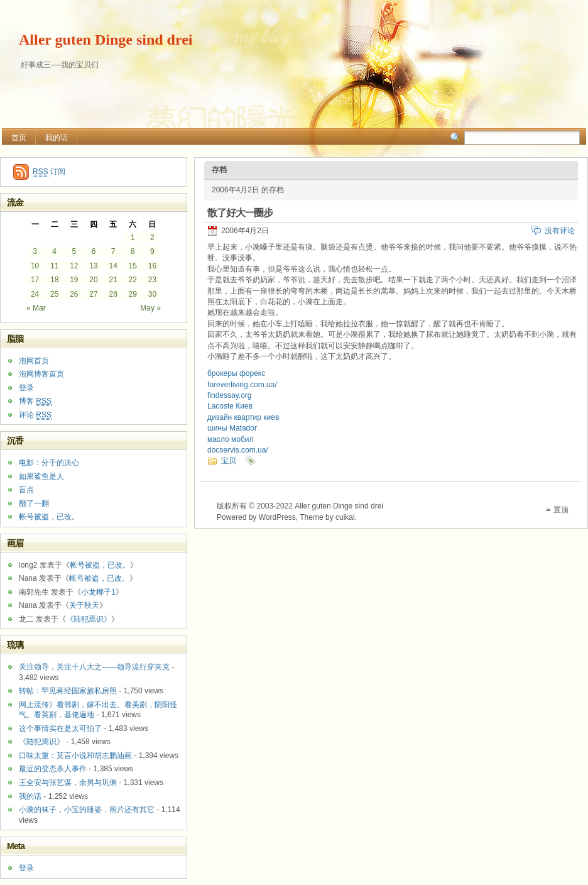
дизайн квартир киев (243, 417)
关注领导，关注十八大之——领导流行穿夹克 (94, 667)
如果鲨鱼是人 (41, 476)
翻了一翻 (34, 503)
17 (35, 280)
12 (74, 266)
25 (54, 294)
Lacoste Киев (230, 406)
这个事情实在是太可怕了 (60, 728)
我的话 (57, 138)
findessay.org (229, 395)
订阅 (49, 172)
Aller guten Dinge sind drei (106, 40)
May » (150, 308)
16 (152, 266)
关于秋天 (84, 605)
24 (35, 294)
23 (152, 280)
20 (93, 280)
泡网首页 (34, 361)
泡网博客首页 (41, 374)
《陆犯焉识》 (89, 619)
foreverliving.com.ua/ (242, 385)
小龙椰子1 (98, 592)
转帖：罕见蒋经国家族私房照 (68, 691)
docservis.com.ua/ (238, 450)
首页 (19, 138)
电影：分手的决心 (49, 463)
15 (133, 266)
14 (113, 266)
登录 (26, 388)
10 (35, 266)
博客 (35, 401)
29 (133, 294)
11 (54, 266)
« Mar (36, 308)
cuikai (345, 517)
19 (74, 280)
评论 (35, 415)
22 (133, 280)
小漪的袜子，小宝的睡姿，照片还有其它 (87, 810)
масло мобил (231, 439)
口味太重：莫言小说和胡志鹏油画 (75, 756)
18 (54, 280)
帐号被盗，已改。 (49, 517)
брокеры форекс (236, 373)
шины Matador (232, 428)
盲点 (26, 490)
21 (113, 280)
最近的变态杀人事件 (53, 769)
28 (113, 294)
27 (93, 294)
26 (74, 294)
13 (93, 266)
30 (152, 294)
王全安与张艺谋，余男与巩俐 (68, 783)
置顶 (561, 510)
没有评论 (560, 231)
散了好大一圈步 (240, 213)
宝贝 (229, 461)
